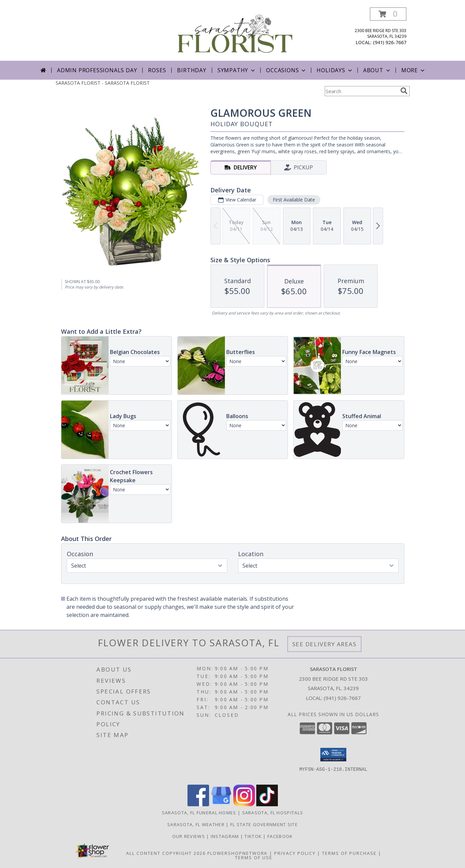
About (377, 70)
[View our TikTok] (267, 804)
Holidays (335, 70)
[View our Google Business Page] (221, 804)
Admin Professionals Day (97, 70)
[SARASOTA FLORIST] (235, 34)
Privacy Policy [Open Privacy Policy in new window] (295, 853)
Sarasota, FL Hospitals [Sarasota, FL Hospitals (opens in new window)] (273, 813)
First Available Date (294, 200)
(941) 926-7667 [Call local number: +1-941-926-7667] (390, 42)
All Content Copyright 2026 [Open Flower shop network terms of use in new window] (166, 853)
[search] (404, 91)
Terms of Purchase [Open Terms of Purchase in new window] (349, 853)
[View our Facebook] (198, 804)
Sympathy (237, 70)
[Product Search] (361, 91)
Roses (157, 70)
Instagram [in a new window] (226, 836)
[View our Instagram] (244, 804)
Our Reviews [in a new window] (190, 836)
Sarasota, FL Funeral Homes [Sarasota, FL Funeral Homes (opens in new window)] (199, 813)
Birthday (192, 70)
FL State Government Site (264, 824)
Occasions (286, 70)
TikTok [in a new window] (254, 836)
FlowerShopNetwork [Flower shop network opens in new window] (238, 853)
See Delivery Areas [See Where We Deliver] (325, 644)
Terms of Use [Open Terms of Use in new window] (254, 858)
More (414, 70)
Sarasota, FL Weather (196, 824)
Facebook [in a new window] (280, 836)
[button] (388, 14)
